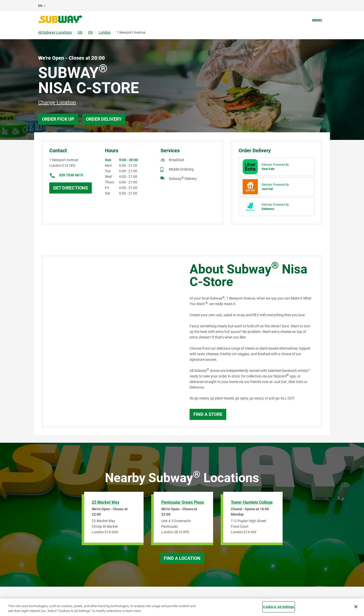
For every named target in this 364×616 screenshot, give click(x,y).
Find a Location (182, 558)
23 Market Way (106, 502)
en (40, 6)
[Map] (110, 341)
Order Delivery (104, 119)
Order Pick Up (58, 119)
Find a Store (208, 414)
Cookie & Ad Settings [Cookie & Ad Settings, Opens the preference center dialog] (279, 607)
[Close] (356, 607)
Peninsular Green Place (183, 502)
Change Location (57, 102)
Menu (317, 20)
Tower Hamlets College (252, 502)
